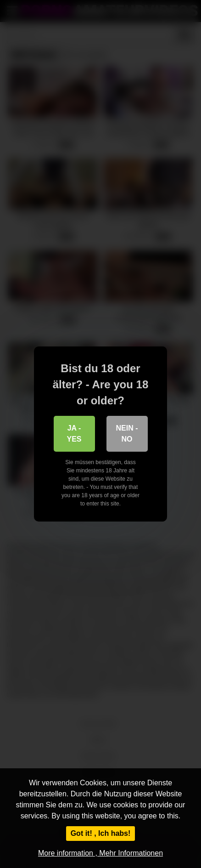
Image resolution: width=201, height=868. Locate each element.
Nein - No (127, 434)
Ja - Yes (74, 434)
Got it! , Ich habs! (101, 833)
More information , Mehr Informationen (100, 853)
